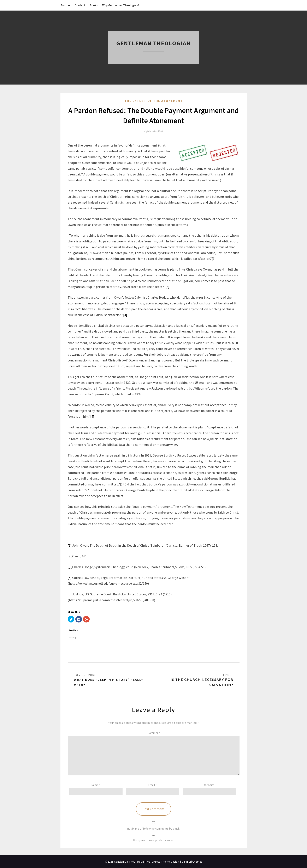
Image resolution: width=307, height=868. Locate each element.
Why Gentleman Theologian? (121, 5)
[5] (122, 484)
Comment (154, 733)
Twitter (65, 5)
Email (153, 785)
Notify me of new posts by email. (154, 840)
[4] (92, 416)
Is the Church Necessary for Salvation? (202, 682)
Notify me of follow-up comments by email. (154, 829)
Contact (80, 5)
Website (209, 785)
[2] (167, 287)
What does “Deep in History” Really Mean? (109, 682)
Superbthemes (193, 862)
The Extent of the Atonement (154, 101)
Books (94, 5)
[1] (214, 259)
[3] (125, 315)
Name (96, 785)
